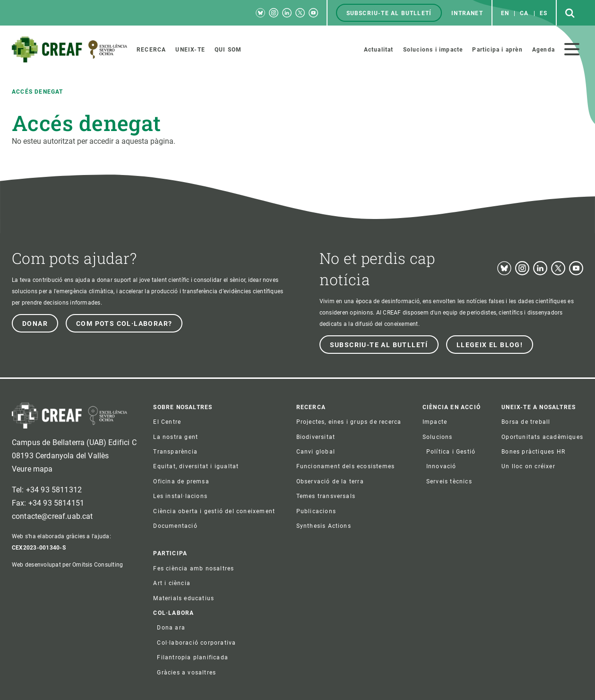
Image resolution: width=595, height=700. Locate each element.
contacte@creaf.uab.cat (52, 516)
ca (524, 13)
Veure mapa (32, 469)
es (543, 13)
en (505, 13)
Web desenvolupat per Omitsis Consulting (67, 565)
